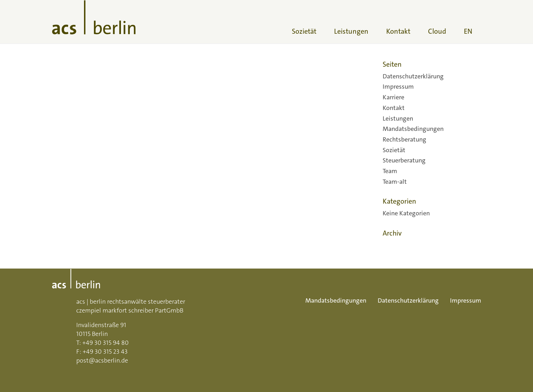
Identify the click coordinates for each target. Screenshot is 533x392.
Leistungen (398, 118)
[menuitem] (304, 22)
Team (390, 171)
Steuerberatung (404, 160)
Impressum (398, 87)
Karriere (393, 97)
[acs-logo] (94, 22)
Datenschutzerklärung (413, 76)
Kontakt (394, 108)
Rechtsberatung (404, 139)
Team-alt (395, 182)
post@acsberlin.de (102, 360)
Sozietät (394, 150)
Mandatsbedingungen (413, 129)
